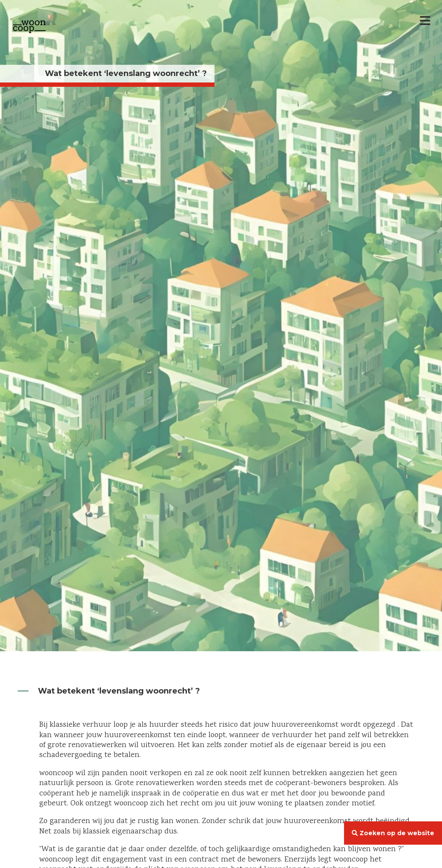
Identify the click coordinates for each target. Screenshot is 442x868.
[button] (221, 691)
